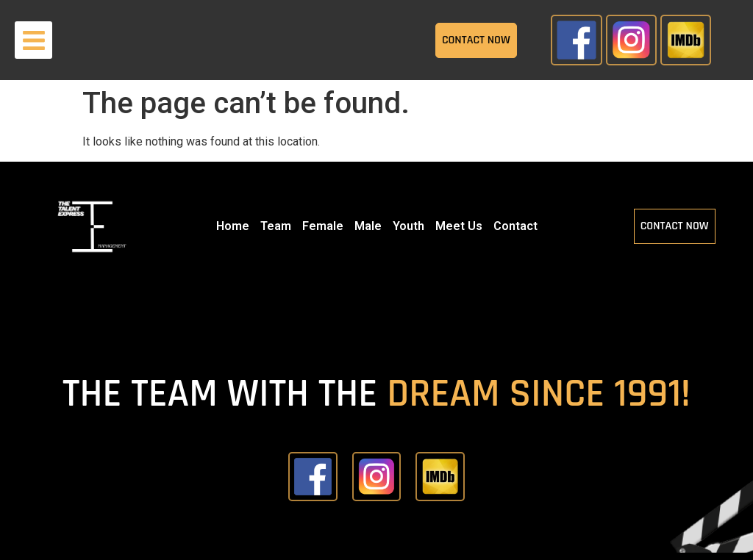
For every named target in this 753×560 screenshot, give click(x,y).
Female (323, 226)
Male (368, 226)
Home (233, 226)
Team (276, 226)
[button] (33, 40)
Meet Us (459, 226)
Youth (408, 226)
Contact (515, 226)
